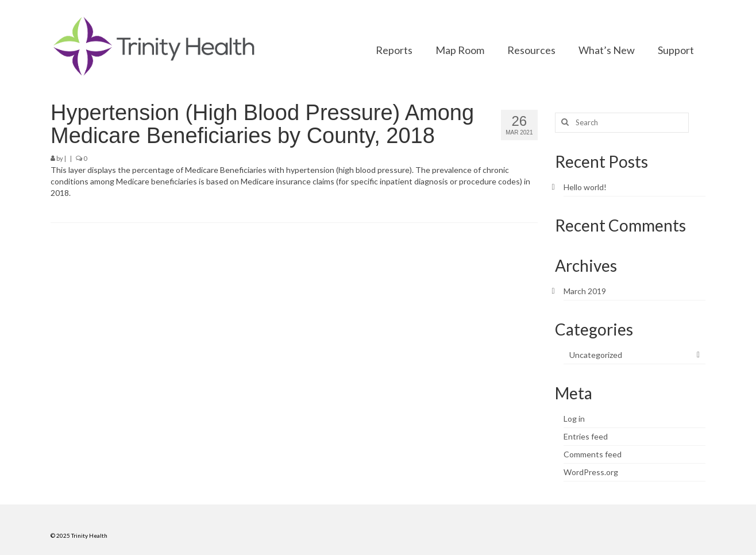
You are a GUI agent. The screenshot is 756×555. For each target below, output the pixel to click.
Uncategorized (596, 355)
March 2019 (585, 291)
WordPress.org (591, 472)
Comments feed (593, 454)
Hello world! (585, 187)
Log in (574, 419)
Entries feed (586, 436)
